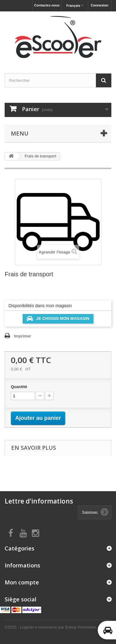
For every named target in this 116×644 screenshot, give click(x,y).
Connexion (99, 5)
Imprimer (23, 336)
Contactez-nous (47, 5)
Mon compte (22, 582)
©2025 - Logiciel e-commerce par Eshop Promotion (50, 627)
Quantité (19, 387)
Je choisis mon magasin (58, 319)
